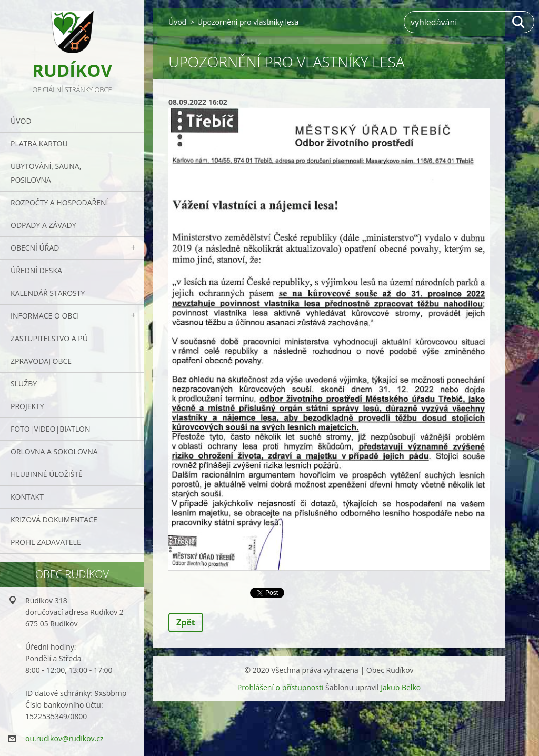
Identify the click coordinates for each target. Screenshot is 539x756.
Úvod (21, 121)
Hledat (519, 22)
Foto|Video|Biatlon (50, 429)
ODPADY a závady (43, 225)
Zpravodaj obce (41, 361)
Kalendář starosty (48, 293)
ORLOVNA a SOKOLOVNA (54, 451)
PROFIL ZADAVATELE (46, 542)
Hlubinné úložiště (47, 474)
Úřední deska (36, 270)
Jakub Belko (401, 687)
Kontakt (27, 497)
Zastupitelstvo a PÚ (49, 338)
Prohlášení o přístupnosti (281, 687)
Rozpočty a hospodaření (59, 202)
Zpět (186, 622)
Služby (24, 384)
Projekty (27, 406)
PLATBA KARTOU (39, 143)
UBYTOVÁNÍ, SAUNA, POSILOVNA (46, 173)
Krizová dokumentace (54, 519)
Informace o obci (45, 316)
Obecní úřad (35, 248)
